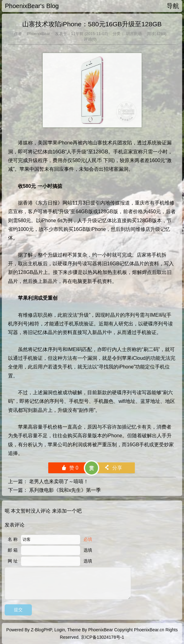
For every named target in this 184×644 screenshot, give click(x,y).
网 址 (13, 561)
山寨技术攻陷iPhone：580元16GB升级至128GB (92, 24)
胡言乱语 (133, 34)
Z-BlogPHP (41, 630)
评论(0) (90, 39)
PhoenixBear (38, 34)
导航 (173, 6)
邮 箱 (13, 550)
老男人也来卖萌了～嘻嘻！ (59, 481)
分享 (113, 468)
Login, (60, 630)
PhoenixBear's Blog (32, 6)
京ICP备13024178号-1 (102, 637)
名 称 (13, 539)
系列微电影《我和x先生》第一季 (65, 490)
